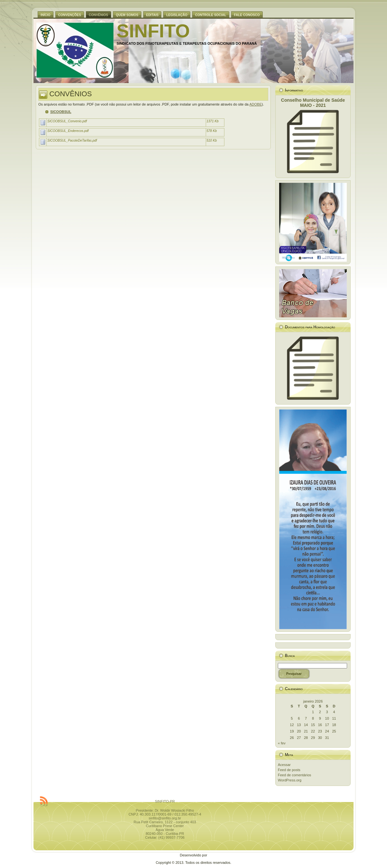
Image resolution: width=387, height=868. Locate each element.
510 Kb (212, 140)
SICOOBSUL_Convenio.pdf (67, 121)
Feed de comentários (294, 775)
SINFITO (153, 31)
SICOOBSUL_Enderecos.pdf (68, 131)
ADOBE (255, 104)
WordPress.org (290, 780)
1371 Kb (213, 121)
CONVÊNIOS (71, 94)
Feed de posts (289, 770)
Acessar (284, 765)
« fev (282, 743)
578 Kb (212, 131)
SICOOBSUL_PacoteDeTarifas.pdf (72, 140)
